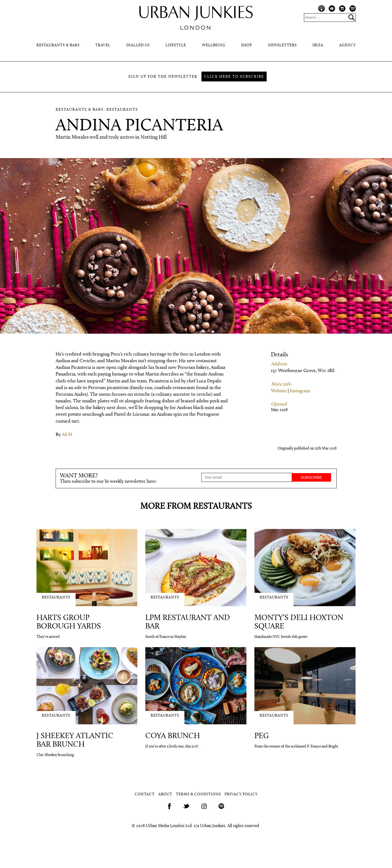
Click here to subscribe (234, 77)
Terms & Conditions (198, 794)
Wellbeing (214, 45)
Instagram (300, 391)
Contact (145, 794)
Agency (348, 45)
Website (279, 391)
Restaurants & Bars (58, 45)
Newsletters (282, 45)
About (165, 794)
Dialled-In (138, 45)
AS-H (67, 435)
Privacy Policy (241, 794)
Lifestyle (176, 45)
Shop (247, 45)
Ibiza (318, 45)
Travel (103, 45)
